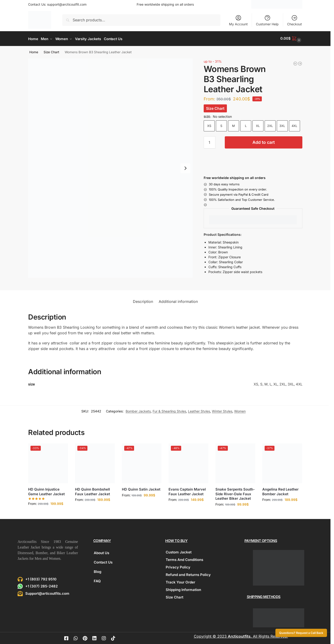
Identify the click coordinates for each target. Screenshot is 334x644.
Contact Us (103, 561)
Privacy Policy (178, 566)
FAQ (97, 580)
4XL (294, 125)
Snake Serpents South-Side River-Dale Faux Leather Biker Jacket (235, 493)
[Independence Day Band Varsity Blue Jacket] (295, 63)
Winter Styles (222, 410)
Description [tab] (143, 301)
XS (209, 125)
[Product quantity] (210, 141)
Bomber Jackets (138, 410)
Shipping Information (183, 589)
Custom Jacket (179, 551)
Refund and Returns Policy (188, 574)
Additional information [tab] (178, 301)
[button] (291, 38)
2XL (270, 125)
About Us (101, 552)
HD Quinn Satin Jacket (141, 489)
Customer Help (267, 20)
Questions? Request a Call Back (301, 633)
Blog (98, 571)
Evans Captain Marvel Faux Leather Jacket (187, 491)
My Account (238, 20)
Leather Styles (199, 410)
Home (34, 51)
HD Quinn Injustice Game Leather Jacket (46, 491)
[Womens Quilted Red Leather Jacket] (300, 63)
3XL (282, 125)
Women (240, 410)
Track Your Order (180, 581)
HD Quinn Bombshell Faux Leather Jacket (92, 491)
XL (258, 125)
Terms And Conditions (184, 559)
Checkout (295, 20)
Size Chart (51, 51)
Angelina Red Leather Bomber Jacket (280, 491)
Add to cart (264, 141)
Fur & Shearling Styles (169, 410)
